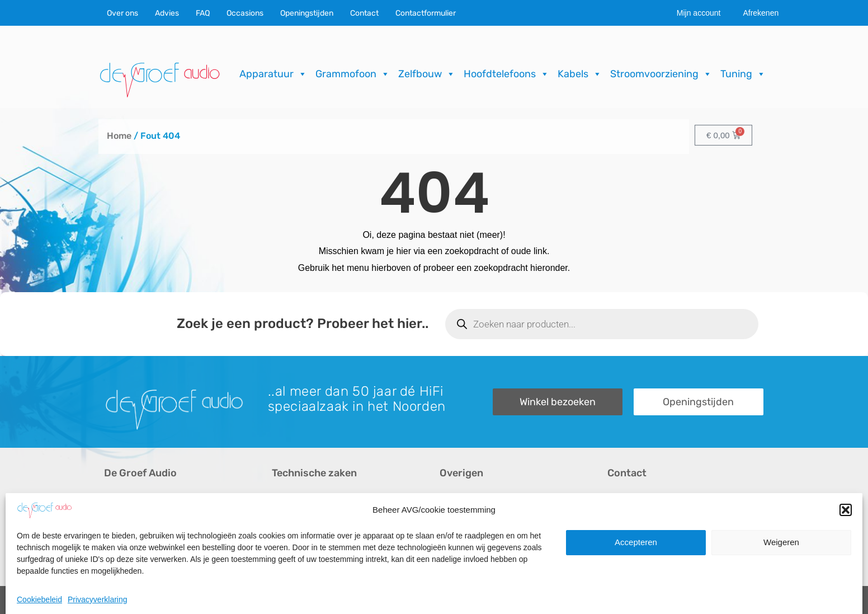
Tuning (743, 74)
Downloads (462, 519)
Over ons (122, 13)
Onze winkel (632, 519)
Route (619, 557)
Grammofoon (353, 74)
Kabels (580, 74)
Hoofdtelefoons (506, 74)
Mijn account (699, 13)
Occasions (245, 13)
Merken (119, 557)
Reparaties (293, 519)
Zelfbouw (427, 74)
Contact (364, 13)
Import (284, 538)
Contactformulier (426, 13)
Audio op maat (133, 538)
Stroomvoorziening (661, 74)
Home (119, 136)
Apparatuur (273, 74)
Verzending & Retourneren (492, 538)
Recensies (461, 500)
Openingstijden (307, 13)
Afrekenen (761, 13)
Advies (167, 13)
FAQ (203, 13)
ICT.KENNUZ (741, 600)
